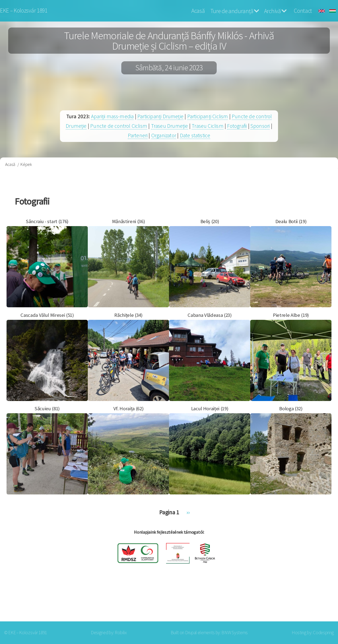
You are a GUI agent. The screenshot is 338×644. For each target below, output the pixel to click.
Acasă (198, 11)
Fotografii (237, 126)
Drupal (191, 633)
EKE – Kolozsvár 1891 (24, 10)
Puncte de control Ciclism (119, 126)
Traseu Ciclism (208, 126)
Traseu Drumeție (170, 126)
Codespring (323, 633)
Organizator (164, 135)
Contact (303, 11)
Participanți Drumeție (160, 116)
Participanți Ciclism (208, 116)
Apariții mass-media (112, 116)
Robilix (121, 633)
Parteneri (138, 135)
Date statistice (195, 135)
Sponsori (260, 126)
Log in (319, 600)
